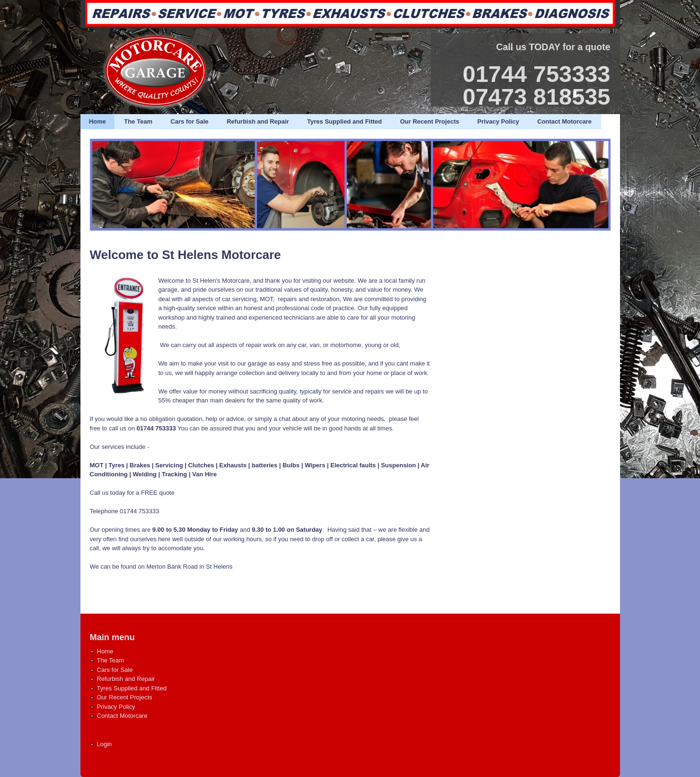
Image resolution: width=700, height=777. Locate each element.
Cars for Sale (189, 121)
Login (105, 744)
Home (97, 121)
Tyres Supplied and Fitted (345, 121)
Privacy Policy (498, 121)
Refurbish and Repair (258, 121)
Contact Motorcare (564, 121)
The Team (138, 121)
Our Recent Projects (430, 121)
